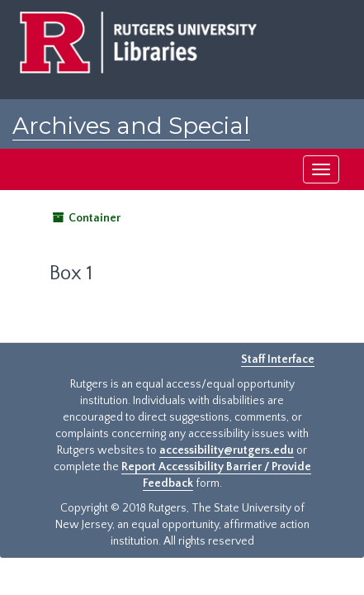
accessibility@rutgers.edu (227, 450)
